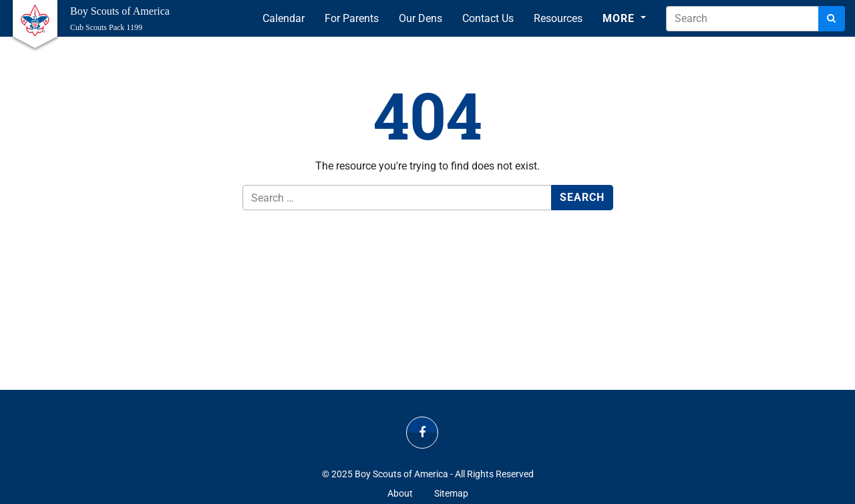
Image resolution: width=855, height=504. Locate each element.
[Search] (832, 19)
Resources (558, 18)
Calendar (284, 18)
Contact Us (488, 18)
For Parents (352, 18)
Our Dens (420, 18)
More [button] (620, 18)
